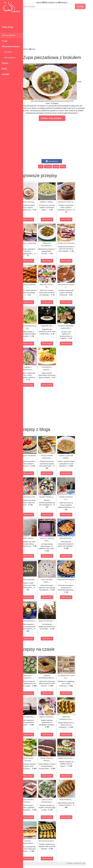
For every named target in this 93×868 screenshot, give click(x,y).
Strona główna (9, 35)
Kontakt (6, 74)
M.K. (90, 863)
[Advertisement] (58, 29)
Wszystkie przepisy (11, 46)
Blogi (4, 69)
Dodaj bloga (8, 27)
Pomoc (5, 63)
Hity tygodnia (9, 58)
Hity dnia (7, 52)
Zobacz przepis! (34, 219)
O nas (5, 41)
